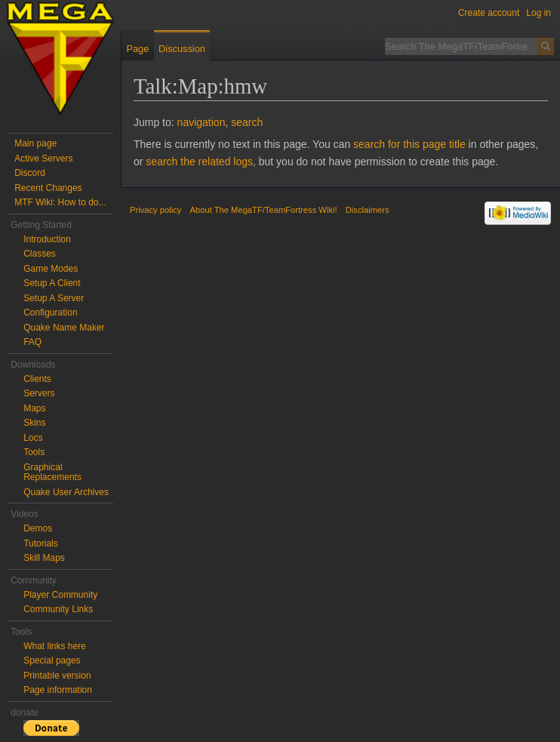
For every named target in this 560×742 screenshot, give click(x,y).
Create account (489, 13)
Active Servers (43, 159)
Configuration (50, 313)
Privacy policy (155, 210)
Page (137, 49)
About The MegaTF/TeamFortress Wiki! (264, 210)
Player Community (60, 595)
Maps (34, 408)
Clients (37, 379)
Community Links (58, 609)
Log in (538, 13)
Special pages (52, 660)
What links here (55, 646)
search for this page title (409, 144)
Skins (34, 423)
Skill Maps (44, 558)
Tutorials (41, 543)
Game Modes (51, 269)
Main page (35, 143)
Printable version (57, 676)
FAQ (32, 342)
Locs (33, 438)
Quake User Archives (66, 492)
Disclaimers (368, 210)
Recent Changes (48, 188)
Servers (39, 393)
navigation (202, 122)
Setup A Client (52, 283)
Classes (40, 254)
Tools (34, 452)
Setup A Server (54, 298)
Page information (58, 690)
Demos (38, 528)
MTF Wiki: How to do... (60, 202)
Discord (30, 173)
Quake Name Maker (64, 328)
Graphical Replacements (52, 473)
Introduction (47, 239)
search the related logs (199, 162)
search (247, 122)
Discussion (182, 49)
